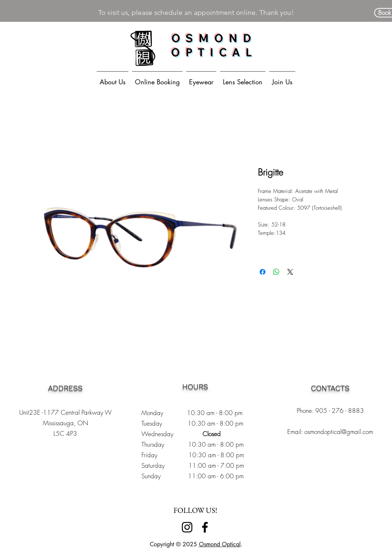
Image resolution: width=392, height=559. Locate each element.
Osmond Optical (220, 544)
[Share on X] (290, 272)
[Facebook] (205, 527)
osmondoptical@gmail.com (339, 432)
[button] (201, 79)
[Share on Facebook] (263, 272)
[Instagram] (187, 527)
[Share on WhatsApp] (276, 272)
